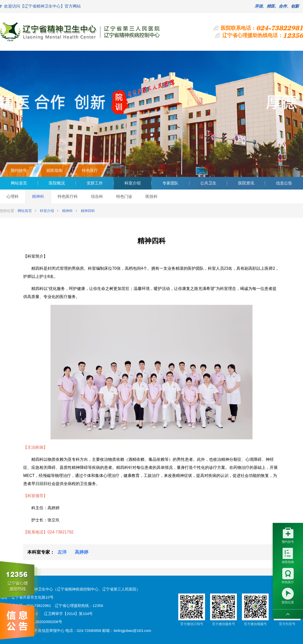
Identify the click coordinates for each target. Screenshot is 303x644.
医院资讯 (246, 183)
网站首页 (19, 183)
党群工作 (95, 183)
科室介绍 (133, 183)
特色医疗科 (68, 196)
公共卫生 (208, 183)
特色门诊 (124, 196)
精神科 (38, 196)
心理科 (13, 196)
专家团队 (170, 183)
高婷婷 (82, 552)
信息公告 (284, 183)
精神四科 (88, 211)
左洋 (62, 552)
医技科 (151, 196)
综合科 (97, 196)
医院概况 (57, 183)
